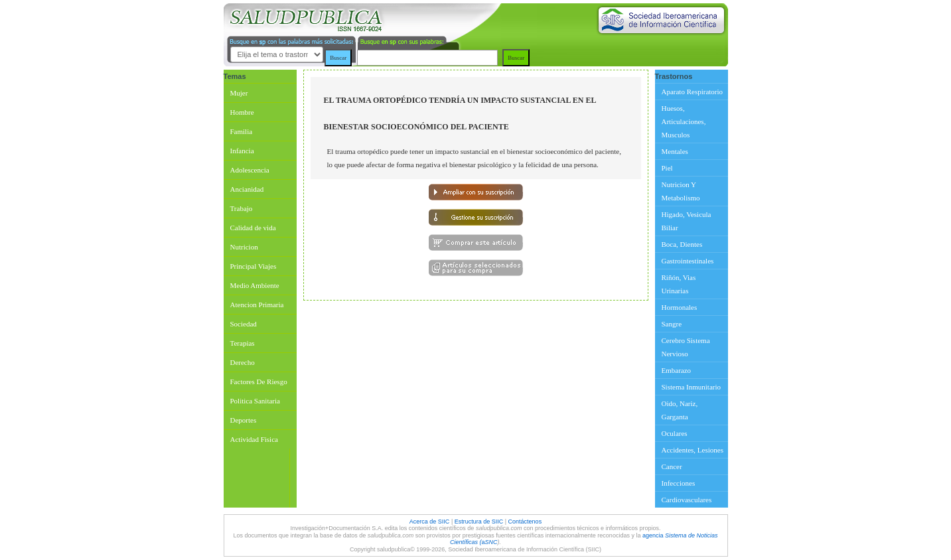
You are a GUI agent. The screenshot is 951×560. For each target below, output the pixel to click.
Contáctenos (525, 522)
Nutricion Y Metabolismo (681, 191)
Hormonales (680, 307)
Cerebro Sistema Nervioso (686, 347)
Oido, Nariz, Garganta (680, 410)
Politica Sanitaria (255, 401)
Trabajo (242, 208)
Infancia (242, 151)
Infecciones (679, 483)
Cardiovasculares (687, 500)
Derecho (243, 362)
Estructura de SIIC (479, 522)
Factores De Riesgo (259, 382)
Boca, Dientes (682, 244)
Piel (667, 168)
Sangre (672, 324)
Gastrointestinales (688, 261)
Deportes (244, 420)
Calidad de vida (253, 228)
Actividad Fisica (254, 439)
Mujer (239, 93)
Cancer (672, 466)
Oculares (675, 433)
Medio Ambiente (255, 285)
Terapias (243, 343)
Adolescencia (250, 170)
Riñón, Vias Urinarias (679, 284)
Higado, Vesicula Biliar (687, 221)
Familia (242, 131)
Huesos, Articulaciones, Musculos (684, 121)
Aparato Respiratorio (693, 92)
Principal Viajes (254, 266)
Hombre (242, 112)
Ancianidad (247, 189)
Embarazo (677, 370)
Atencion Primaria (257, 305)
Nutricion (244, 247)
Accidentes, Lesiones (693, 450)
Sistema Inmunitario (692, 387)
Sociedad (244, 324)
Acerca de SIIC (430, 522)
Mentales (675, 151)
